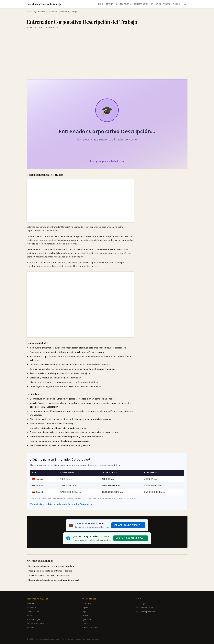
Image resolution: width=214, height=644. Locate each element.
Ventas (167, 4)
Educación (31, 628)
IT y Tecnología (33, 619)
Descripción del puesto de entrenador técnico (50, 571)
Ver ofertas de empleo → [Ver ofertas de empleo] (128, 525)
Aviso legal (141, 604)
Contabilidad (87, 604)
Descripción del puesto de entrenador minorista (51, 566)
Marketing (112, 4)
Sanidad (85, 616)
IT (152, 4)
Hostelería (125, 4)
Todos (176, 4)
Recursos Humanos (35, 623)
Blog (34, 12)
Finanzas (85, 623)
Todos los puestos (90, 628)
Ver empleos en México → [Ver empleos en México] (131, 538)
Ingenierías (86, 619)
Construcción (141, 4)
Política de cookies (145, 608)
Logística (86, 608)
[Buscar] (185, 4)
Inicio (101, 4)
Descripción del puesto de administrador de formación (54, 580)
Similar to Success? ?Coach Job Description (49, 575)
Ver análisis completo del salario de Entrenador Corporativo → (62, 504)
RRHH (158, 4)
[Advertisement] (107, 55)
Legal (84, 612)
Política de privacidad (146, 612)
